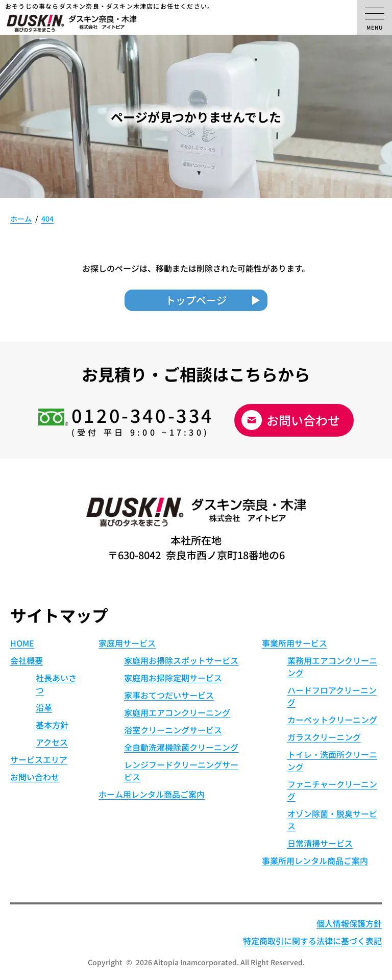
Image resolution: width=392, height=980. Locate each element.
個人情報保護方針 (349, 923)
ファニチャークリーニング (332, 790)
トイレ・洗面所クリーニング (332, 760)
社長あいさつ (56, 684)
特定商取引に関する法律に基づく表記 (312, 941)
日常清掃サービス (320, 843)
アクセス (52, 742)
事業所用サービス (295, 643)
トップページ (196, 300)
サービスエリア (39, 759)
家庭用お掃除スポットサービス (181, 660)
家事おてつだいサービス (169, 695)
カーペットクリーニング (332, 720)
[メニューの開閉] (375, 17)
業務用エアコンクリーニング (332, 666)
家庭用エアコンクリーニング (177, 712)
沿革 (44, 707)
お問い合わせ (303, 420)
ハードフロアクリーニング (332, 696)
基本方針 (52, 725)
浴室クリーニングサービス (173, 730)
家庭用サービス (127, 643)
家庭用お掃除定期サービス (173, 678)
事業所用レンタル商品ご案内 (315, 861)
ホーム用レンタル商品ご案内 (152, 794)
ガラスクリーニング (324, 737)
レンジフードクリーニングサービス (181, 771)
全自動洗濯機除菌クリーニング (181, 747)
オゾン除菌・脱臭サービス (332, 820)
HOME (22, 643)
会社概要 (27, 660)
